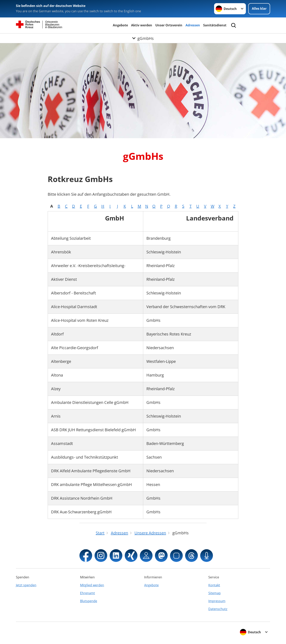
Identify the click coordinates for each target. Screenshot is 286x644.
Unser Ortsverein (169, 25)
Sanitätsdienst (215, 25)
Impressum (217, 601)
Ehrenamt (87, 593)
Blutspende (89, 601)
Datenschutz (218, 609)
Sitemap (214, 593)
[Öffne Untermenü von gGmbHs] (143, 38)
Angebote (120, 25)
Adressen (193, 25)
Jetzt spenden (26, 585)
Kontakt (214, 585)
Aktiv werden (142, 25)
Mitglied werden (92, 585)
